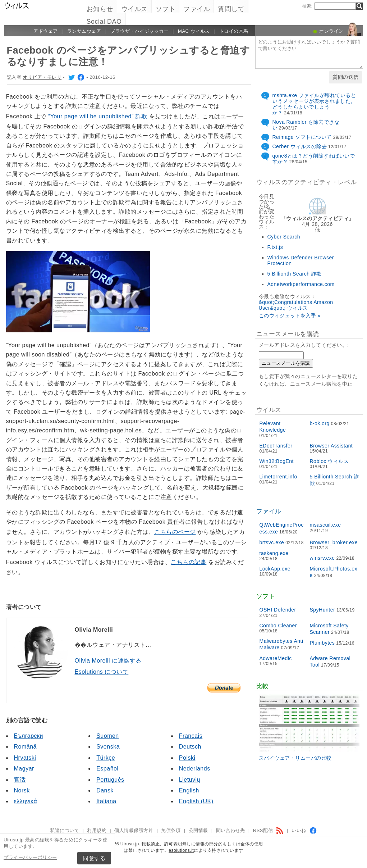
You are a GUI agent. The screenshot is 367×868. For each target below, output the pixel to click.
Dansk (105, 790)
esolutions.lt (181, 850)
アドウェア (46, 31)
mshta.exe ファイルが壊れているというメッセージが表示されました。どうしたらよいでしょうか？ (314, 104)
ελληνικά (26, 801)
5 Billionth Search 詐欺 (295, 274)
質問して (231, 9)
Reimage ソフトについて (302, 137)
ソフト (166, 9)
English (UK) (196, 801)
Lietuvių (190, 780)
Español (107, 769)
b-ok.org (320, 423)
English (189, 790)
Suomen (108, 736)
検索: (308, 6)
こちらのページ (175, 532)
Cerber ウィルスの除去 (300, 146)
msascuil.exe (325, 525)
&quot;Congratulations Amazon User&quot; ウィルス (296, 305)
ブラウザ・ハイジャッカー (139, 31)
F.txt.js (275, 247)
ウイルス (134, 9)
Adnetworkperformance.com (301, 284)
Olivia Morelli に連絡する (108, 661)
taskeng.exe (274, 553)
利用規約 (97, 830)
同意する (94, 858)
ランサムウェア (84, 31)
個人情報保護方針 (134, 830)
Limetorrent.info (278, 477)
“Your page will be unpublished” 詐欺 (98, 116)
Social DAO (104, 22)
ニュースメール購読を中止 (321, 384)
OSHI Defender (278, 610)
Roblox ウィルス (329, 461)
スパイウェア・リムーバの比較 (295, 758)
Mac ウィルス (194, 31)
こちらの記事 (189, 562)
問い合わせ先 (231, 830)
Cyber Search (284, 237)
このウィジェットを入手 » (290, 315)
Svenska (108, 747)
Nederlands (195, 769)
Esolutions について (102, 672)
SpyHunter (323, 610)
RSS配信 (268, 830)
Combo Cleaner (278, 626)
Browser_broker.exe (334, 542)
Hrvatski (25, 758)
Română (25, 747)
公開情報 (198, 830)
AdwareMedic (276, 658)
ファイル (197, 9)
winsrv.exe (322, 558)
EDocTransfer (276, 446)
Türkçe (106, 758)
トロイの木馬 (234, 31)
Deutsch (190, 747)
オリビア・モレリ (42, 77)
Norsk (22, 790)
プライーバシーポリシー (30, 857)
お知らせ (100, 9)
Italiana (106, 801)
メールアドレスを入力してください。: (304, 345)
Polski (187, 758)
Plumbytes (322, 643)
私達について (65, 830)
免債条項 (171, 830)
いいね (304, 830)
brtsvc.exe (272, 542)
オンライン (331, 31)
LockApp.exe (275, 569)
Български (29, 736)
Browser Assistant (331, 446)
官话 (20, 780)
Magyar (24, 769)
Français (191, 736)
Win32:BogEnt (277, 461)
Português (110, 780)
